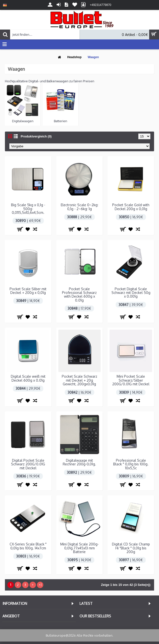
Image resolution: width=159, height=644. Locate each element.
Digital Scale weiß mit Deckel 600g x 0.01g (28, 378)
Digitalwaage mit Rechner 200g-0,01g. (79, 462)
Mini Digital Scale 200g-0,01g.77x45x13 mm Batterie (79, 548)
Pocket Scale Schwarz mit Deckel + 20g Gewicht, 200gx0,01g (79, 380)
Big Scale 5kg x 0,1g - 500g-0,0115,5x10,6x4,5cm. (28, 209)
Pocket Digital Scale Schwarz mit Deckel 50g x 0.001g (131, 293)
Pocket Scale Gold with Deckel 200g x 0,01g (131, 207)
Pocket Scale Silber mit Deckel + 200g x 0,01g (28, 291)
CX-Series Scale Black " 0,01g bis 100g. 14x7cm (28, 546)
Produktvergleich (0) (36, 136)
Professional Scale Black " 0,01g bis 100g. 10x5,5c (131, 464)
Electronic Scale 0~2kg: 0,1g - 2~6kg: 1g (79, 207)
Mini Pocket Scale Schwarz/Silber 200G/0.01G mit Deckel (131, 380)
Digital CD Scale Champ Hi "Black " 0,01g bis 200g (131, 548)
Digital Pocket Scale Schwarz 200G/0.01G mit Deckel (28, 464)
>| (40, 585)
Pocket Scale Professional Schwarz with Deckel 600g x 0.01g (79, 295)
